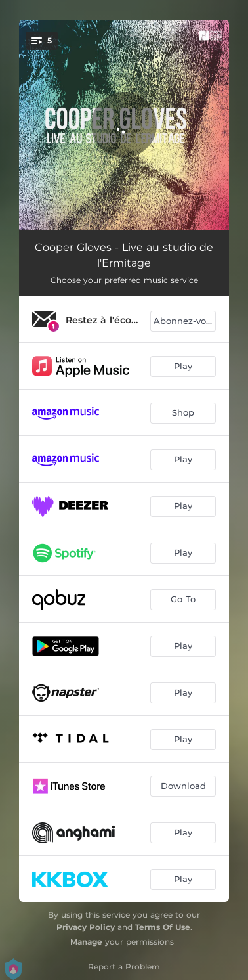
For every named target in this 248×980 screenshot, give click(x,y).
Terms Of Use (163, 927)
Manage (86, 942)
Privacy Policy (86, 927)
